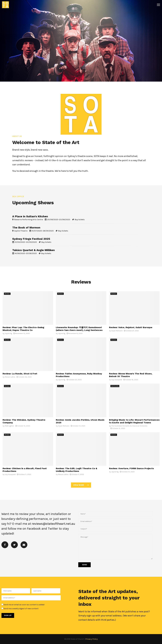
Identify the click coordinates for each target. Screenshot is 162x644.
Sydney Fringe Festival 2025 (31, 239)
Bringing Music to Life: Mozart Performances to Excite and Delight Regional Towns (134, 421)
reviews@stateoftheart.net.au (53, 524)
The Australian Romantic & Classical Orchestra (129, 426)
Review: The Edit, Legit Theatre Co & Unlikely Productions (76, 470)
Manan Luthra (10, 377)
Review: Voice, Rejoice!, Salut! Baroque (131, 327)
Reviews (7, 294)
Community (115, 386)
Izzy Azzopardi (117, 380)
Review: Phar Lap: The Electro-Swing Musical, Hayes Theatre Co (23, 329)
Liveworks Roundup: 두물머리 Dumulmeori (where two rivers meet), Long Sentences (79, 329)
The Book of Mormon (26, 228)
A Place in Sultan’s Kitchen (30, 216)
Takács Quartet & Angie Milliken (34, 250)
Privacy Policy (92, 639)
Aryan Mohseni (117, 331)
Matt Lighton (9, 426)
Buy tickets (80, 220)
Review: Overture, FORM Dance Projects (131, 468)
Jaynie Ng (8, 333)
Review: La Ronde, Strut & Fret (20, 374)
